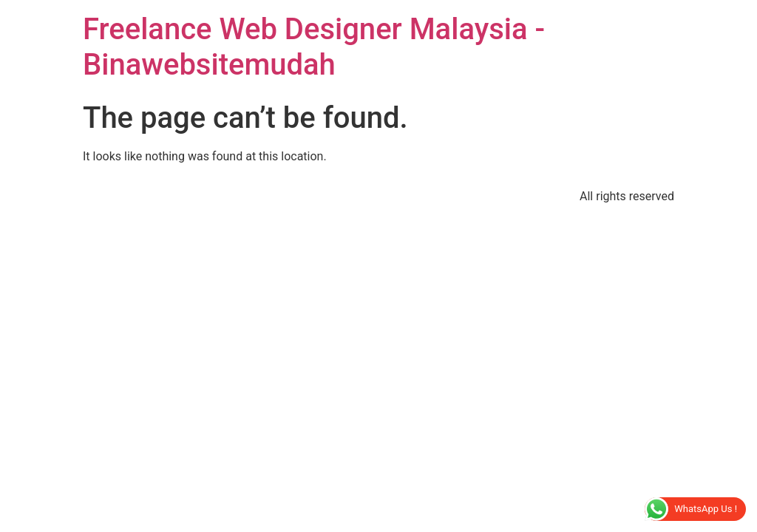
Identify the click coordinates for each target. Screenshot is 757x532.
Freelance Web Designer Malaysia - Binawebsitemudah (314, 47)
